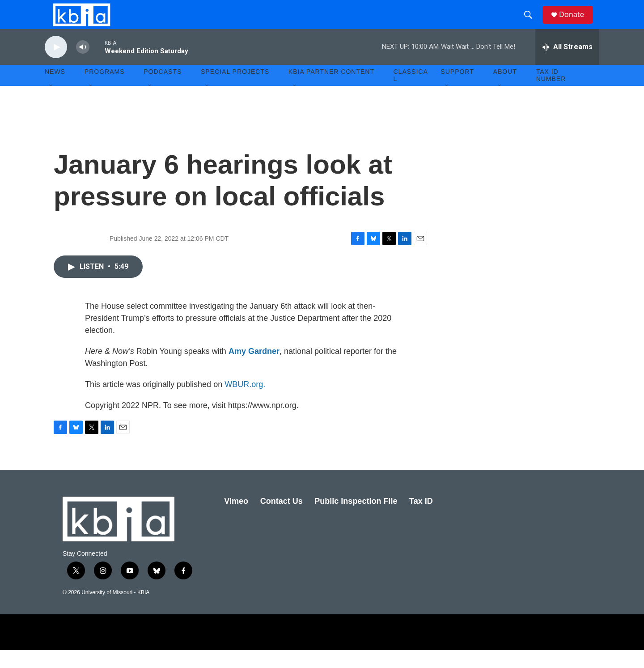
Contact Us (282, 519)
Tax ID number (551, 93)
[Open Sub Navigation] (51, 104)
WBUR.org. (245, 402)
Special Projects (235, 89)
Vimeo (236, 519)
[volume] (83, 65)
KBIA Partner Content (331, 89)
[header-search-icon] (532, 24)
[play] (56, 65)
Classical (411, 93)
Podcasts (163, 89)
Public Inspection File (356, 519)
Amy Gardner (254, 369)
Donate (576, 23)
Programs (105, 89)
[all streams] (567, 65)
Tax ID (421, 519)
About (505, 89)
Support (457, 89)
